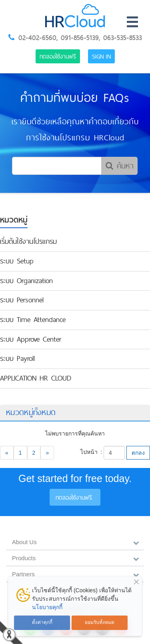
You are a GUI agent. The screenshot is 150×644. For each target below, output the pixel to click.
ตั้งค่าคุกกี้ (42, 622)
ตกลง (138, 453)
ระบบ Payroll (17, 358)
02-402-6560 (37, 38)
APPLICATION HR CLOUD (36, 378)
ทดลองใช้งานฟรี (58, 56)
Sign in (101, 56)
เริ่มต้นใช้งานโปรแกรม (28, 241)
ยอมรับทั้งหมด (100, 622)
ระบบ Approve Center (31, 339)
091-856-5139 (80, 38)
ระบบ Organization (26, 281)
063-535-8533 (123, 38)
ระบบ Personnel (22, 300)
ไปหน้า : (91, 452)
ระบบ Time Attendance (33, 320)
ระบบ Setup (17, 261)
